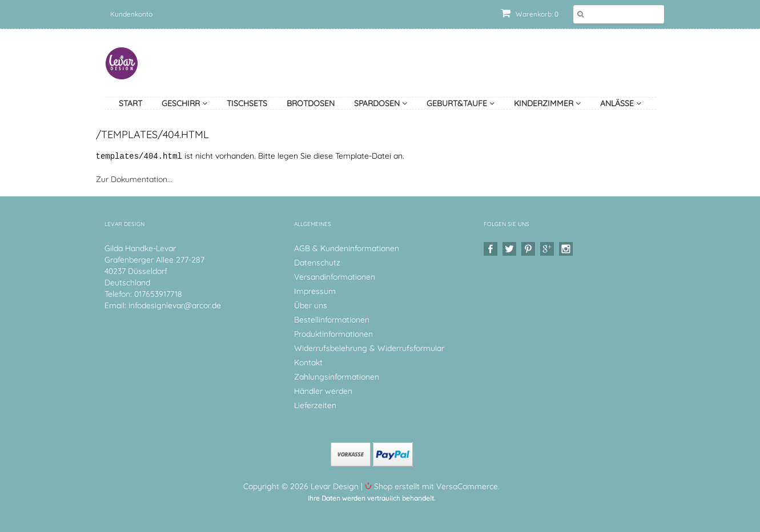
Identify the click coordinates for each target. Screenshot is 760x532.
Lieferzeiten (315, 405)
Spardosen (381, 103)
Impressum (315, 291)
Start (130, 103)
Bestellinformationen (332, 319)
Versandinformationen (335, 276)
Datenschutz (317, 262)
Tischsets (247, 103)
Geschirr (184, 103)
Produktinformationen (333, 333)
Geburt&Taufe (461, 103)
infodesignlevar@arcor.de (175, 305)
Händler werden (323, 390)
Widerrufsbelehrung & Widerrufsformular (369, 348)
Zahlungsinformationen (337, 376)
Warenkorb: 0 (530, 14)
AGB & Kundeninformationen (347, 248)
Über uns (311, 305)
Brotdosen (311, 103)
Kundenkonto (131, 14)
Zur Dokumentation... (134, 179)
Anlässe (621, 103)
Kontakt (308, 362)
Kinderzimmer (547, 103)
